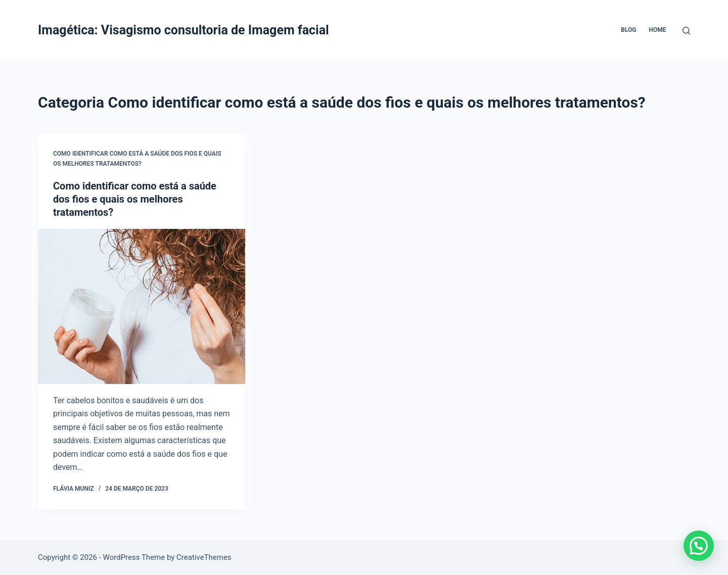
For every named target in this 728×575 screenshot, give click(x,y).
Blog (628, 30)
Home (657, 30)
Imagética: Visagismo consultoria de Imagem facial (184, 30)
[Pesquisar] (686, 31)
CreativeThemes (204, 557)
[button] (699, 546)
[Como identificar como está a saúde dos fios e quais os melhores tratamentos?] (142, 307)
